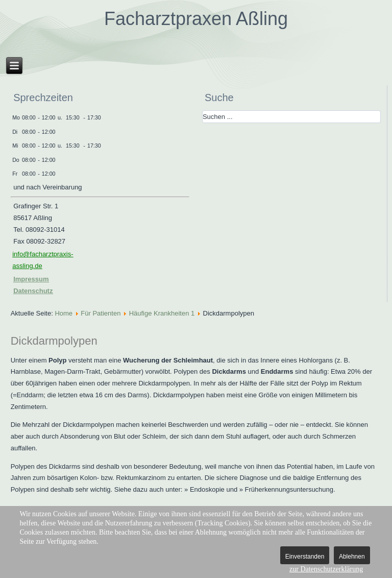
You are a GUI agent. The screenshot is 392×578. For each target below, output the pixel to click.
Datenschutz (33, 291)
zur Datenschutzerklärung (326, 569)
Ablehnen (352, 557)
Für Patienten (101, 313)
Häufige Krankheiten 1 (162, 313)
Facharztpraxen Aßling (196, 19)
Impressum (31, 279)
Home (64, 313)
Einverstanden (305, 557)
